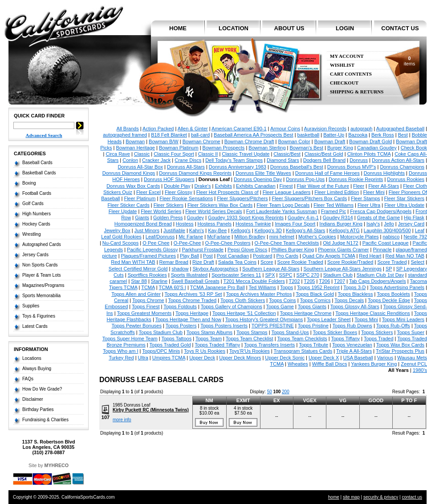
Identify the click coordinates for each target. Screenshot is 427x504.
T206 (324, 281)
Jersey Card (411, 224)
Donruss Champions (402, 167)
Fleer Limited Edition (337, 192)
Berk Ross (383, 135)
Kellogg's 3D (268, 230)
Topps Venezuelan (352, 345)
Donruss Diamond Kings (129, 173)
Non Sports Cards (40, 265)
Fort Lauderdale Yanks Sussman (282, 211)
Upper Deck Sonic (285, 358)
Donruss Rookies (406, 179)
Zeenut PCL (414, 364)
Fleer (359, 186)
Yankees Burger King (374, 364)
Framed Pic (333, 211)
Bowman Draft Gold (370, 141)
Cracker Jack (156, 160)
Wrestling (32, 234)
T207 (340, 281)
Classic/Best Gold (324, 154)
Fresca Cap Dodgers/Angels (381, 211)
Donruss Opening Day (258, 179)
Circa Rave (118, 154)
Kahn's (197, 230)
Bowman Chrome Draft (249, 141)
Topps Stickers (377, 332)
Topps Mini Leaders (403, 319)
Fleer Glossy (179, 192)
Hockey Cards (36, 224)
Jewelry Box (117, 230)
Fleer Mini (374, 192)
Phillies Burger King (293, 250)
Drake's (202, 186)
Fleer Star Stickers (404, 198)
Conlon (130, 160)
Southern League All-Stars (271, 269)
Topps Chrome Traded (192, 300)
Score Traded (392, 262)
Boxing (29, 183)
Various (385, 358)
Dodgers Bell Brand (324, 160)
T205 (309, 281)
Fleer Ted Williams (333, 205)
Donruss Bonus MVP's (352, 167)
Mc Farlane (191, 237)
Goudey (196, 218)
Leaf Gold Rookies (121, 237)
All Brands (128, 129)
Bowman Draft (330, 141)
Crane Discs (188, 160)
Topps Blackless (356, 294)
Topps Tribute (313, 345)
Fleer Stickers (169, 205)
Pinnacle (382, 250)
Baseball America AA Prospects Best (254, 135)
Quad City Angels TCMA (329, 256)
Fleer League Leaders (287, 192)
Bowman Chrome (201, 141)
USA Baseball (358, 358)
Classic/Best (287, 154)
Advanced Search (44, 135)
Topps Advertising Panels (397, 287)
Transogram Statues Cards (303, 351)
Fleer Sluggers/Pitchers (242, 198)
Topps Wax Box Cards (400, 345)
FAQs (28, 379)
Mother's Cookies (317, 237)
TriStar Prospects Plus (400, 351)
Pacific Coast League (386, 243)
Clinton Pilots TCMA (369, 154)
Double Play (177, 186)
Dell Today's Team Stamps (234, 160)
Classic (142, 154)
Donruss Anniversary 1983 (238, 167)
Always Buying (37, 369)
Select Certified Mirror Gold (138, 269)
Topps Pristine (313, 326)
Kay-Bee (217, 230)
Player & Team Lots (42, 275)
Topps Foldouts (180, 306)
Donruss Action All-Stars (398, 160)
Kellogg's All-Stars (305, 230)
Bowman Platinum (179, 148)
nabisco (391, 237)
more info (122, 420)
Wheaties (298, 364)
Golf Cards (33, 204)
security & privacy (381, 497)
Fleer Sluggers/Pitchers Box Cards (309, 198)
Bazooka (358, 135)
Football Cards (37, 193)
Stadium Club (338, 275)
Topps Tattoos (176, 339)
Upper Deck (202, 358)
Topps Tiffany (346, 339)
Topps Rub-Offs (393, 326)
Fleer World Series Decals (214, 211)
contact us (400, 28)
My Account (347, 56)
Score (267, 262)
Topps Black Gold (315, 294)
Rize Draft (203, 262)
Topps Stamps (252, 332)
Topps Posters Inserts (224, 326)
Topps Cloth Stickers (243, 300)
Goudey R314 (338, 218)
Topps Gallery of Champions (232, 306)
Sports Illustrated (189, 275)
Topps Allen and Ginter (136, 294)
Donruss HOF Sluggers (169, 179)
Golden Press (168, 218)
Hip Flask (414, 218)
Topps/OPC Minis (161, 351)
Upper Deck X (324, 358)
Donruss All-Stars (186, 167)
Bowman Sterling (267, 148)
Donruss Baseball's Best (297, 167)
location (234, 28)
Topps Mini (366, 319)
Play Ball (189, 256)
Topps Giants (312, 306)
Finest (286, 186)
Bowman (135, 141)
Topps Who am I (120, 351)
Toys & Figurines (39, 316)
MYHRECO (57, 465)
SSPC (285, 275)
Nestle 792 (415, 237)
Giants (142, 218)
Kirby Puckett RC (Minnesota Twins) (151, 410)
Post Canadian (233, 256)
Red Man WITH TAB (133, 262)
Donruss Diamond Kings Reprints (195, 173)
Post (208, 256)
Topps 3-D (354, 287)
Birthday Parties (38, 409)
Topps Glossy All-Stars (355, 306)
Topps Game (280, 306)
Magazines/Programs (43, 285)
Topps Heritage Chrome (305, 313)
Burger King (340, 148)
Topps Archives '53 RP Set (193, 294)
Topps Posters (181, 326)
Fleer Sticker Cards (129, 205)
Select (418, 262)
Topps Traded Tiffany (217, 345)
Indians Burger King (341, 224)
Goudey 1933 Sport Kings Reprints (246, 218)
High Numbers (37, 214)
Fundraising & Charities (45, 420)
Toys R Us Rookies (205, 351)
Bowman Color (294, 141)
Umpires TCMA (169, 358)
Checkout (344, 83)
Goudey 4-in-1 (303, 218)
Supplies (31, 306)
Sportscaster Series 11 (236, 275)
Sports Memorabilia (41, 296)
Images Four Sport (295, 224)
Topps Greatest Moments (144, 313)
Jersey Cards (35, 255)
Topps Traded (379, 339)
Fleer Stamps (365, 198)
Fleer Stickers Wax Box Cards (220, 205)
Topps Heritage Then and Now (188, 319)
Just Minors (147, 230)
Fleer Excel (148, 192)
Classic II (208, 154)
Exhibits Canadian (256, 186)
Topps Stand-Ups (290, 332)
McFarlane (219, 237)
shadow (180, 269)
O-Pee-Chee (187, 243)
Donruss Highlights (384, 173)
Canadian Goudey (377, 148)
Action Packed (158, 129)
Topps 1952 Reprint (318, 287)
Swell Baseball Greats (195, 281)
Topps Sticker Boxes (335, 332)
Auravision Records (325, 129)
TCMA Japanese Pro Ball (218, 287)
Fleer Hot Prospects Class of (228, 192)
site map (351, 497)
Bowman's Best (306, 148)
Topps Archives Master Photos (259, 294)
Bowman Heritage (136, 148)
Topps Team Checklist (250, 339)
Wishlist (342, 65)
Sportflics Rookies (147, 275)
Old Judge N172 (341, 243)
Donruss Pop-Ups (305, 179)
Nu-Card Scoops (120, 243)
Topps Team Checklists (302, 339)
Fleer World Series (161, 211)
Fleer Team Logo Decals (283, 205)
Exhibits (223, 186)
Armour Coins (285, 129)
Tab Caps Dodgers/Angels (378, 281)
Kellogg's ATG (344, 230)
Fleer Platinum (140, 198)
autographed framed (125, 135)
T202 (294, 281)
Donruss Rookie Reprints (356, 179)
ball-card (200, 135)
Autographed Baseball (400, 129)
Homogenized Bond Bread (143, 224)
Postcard (262, 256)
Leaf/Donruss (160, 237)
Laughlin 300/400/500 (387, 230)
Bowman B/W (164, 141)
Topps (287, 287)
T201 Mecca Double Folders (254, 281)
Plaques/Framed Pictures (149, 256)
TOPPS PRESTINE (273, 326)
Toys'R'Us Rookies (250, 351)
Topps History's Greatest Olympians (264, 319)
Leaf (420, 230)
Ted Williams (262, 287)
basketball (309, 135)
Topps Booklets (393, 294)
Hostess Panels (215, 224)
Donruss (359, 160)
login (345, 28)
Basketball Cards (39, 173)
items (409, 61)
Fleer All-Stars (384, 186)
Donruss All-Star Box (140, 167)
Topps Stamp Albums (209, 332)
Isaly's (373, 224)
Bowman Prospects (224, 148)
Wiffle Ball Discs (330, 364)
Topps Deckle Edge (389, 300)
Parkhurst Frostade (203, 250)
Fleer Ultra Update (404, 205)
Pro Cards (287, 256)
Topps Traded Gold (170, 345)
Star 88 (139, 281)
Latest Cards (35, 326)
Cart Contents (351, 74)
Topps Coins (283, 300)
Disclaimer (33, 399)
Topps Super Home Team (130, 339)
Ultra (143, 358)
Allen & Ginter (193, 129)
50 (270, 392)
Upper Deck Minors (240, 358)
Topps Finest (146, 306)
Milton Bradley (250, 237)
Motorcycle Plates (360, 237)
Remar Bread (174, 262)
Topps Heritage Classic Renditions (373, 313)
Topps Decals (349, 300)
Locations (32, 358)
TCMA (148, 287)
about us (289, 28)
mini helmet (282, 237)
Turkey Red (121, 358)
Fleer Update (123, 211)
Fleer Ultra (369, 205)
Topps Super (411, 332)
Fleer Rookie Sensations (186, 198)
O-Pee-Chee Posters (228, 243)
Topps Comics (315, 300)
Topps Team (209, 339)
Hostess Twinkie (253, 224)
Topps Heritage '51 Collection (244, 313)
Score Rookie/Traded (350, 262)
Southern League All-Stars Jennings (343, 269)
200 (286, 392)
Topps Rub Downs (352, 326)
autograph (362, 129)
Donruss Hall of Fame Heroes (327, 173)
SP (389, 269)
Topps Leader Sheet (329, 319)
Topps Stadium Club (161, 332)
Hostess (185, 224)
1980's (420, 370)
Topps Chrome (148, 300)
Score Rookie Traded (300, 262)
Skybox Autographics (215, 269)
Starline (159, 281)
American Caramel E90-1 (239, 129)
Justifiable (174, 230)
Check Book (414, 148)
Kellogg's (240, 230)
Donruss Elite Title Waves (263, 173)
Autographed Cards (42, 244)
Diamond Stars (283, 160)
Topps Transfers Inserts (269, 345)
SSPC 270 (307, 275)
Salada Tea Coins (237, 262)
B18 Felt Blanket (169, 135)
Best (403, 135)
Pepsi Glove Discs (247, 250)
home (178, 28)
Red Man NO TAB (405, 256)
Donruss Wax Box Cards (133, 186)
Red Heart (370, 256)
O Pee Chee (156, 243)
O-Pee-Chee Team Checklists (287, 243)
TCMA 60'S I (173, 287)
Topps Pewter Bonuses (136, 326)
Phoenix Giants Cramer (343, 250)
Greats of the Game (379, 218)
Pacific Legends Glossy (152, 250)
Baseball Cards (37, 163)
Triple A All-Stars (354, 351)
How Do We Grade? (42, 389)
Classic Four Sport (174, 154)
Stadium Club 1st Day (380, 275)
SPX (270, 275)
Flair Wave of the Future (323, 186)
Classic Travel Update (246, 154)
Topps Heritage (192, 313)
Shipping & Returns (357, 92)
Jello (389, 224)
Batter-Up (334, 135)
